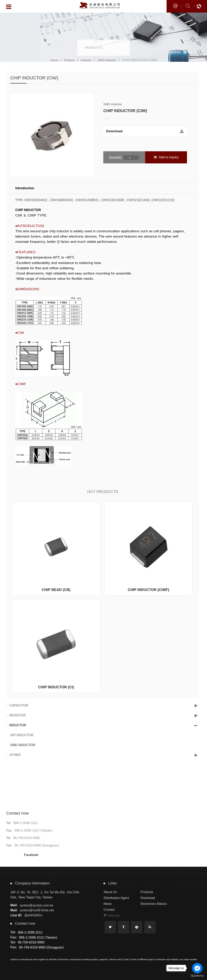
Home (54, 60)
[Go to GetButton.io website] (197, 976)
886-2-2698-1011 (26, 823)
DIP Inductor (22, 735)
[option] (52, 135)
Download (114, 131)
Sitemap (114, 915)
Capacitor (17, 706)
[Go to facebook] (197, 968)
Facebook (31, 855)
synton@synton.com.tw (37, 905)
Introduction (25, 188)
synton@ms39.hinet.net (37, 910)
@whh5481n (33, 915)
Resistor (16, 715)
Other (13, 755)
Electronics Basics (154, 904)
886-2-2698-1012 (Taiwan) (34, 830)
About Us (110, 892)
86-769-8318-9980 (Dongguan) (37, 845)
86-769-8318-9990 (27, 838)
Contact (109, 910)
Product (69, 60)
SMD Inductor (107, 60)
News (108, 904)
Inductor (86, 60)
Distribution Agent (116, 898)
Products (147, 892)
